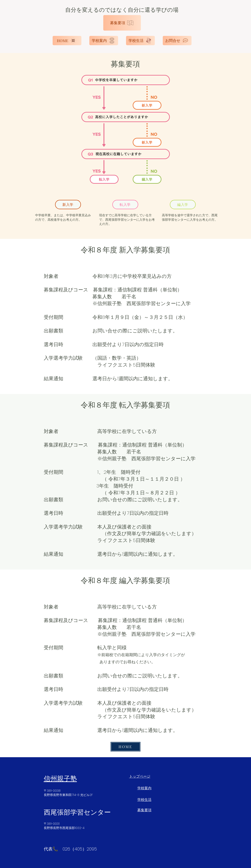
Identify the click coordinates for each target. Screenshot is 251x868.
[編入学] (183, 205)
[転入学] (125, 205)
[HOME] (67, 41)
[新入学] (68, 205)
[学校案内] (104, 41)
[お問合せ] (177, 41)
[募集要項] (122, 23)
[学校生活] (140, 41)
